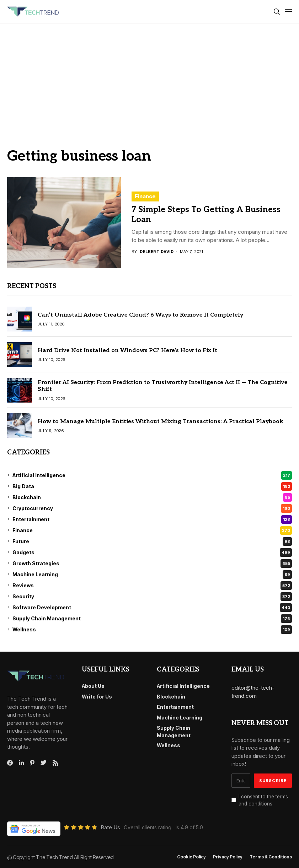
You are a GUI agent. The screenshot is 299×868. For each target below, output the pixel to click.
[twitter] (44, 763)
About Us (93, 686)
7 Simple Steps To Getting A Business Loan (206, 215)
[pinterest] (32, 763)
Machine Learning (152, 575)
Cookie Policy (191, 857)
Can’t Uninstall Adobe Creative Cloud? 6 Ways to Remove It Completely (140, 315)
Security (152, 597)
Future (152, 541)
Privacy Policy (228, 857)
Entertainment (152, 519)
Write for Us (97, 697)
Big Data (152, 486)
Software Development (152, 608)
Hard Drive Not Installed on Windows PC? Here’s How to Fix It (127, 351)
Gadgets (152, 552)
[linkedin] (21, 763)
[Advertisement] (149, 77)
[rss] (55, 763)
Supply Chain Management (152, 619)
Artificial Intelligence (152, 475)
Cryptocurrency (152, 508)
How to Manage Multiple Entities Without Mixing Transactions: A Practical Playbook (161, 422)
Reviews (152, 586)
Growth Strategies (152, 564)
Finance (145, 196)
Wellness (152, 630)
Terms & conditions (271, 857)
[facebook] (10, 763)
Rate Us (110, 827)
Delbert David (157, 252)
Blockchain (152, 497)
